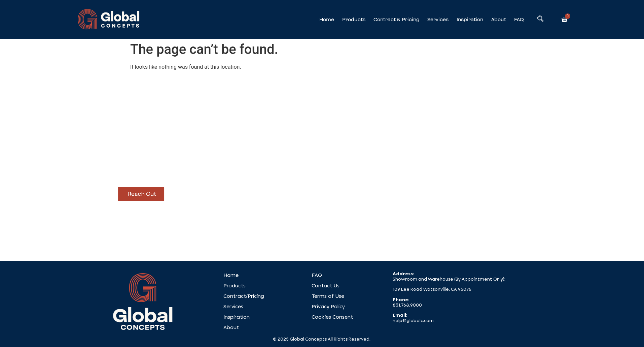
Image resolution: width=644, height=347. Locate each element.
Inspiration (470, 20)
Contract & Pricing (396, 20)
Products (354, 20)
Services (438, 20)
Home (327, 20)
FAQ (519, 20)
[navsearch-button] (541, 20)
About (499, 20)
